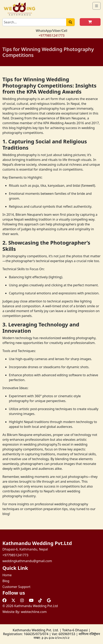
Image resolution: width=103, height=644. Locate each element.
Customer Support (16, 587)
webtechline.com (34, 612)
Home (7, 575)
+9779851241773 (51, 35)
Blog (6, 581)
